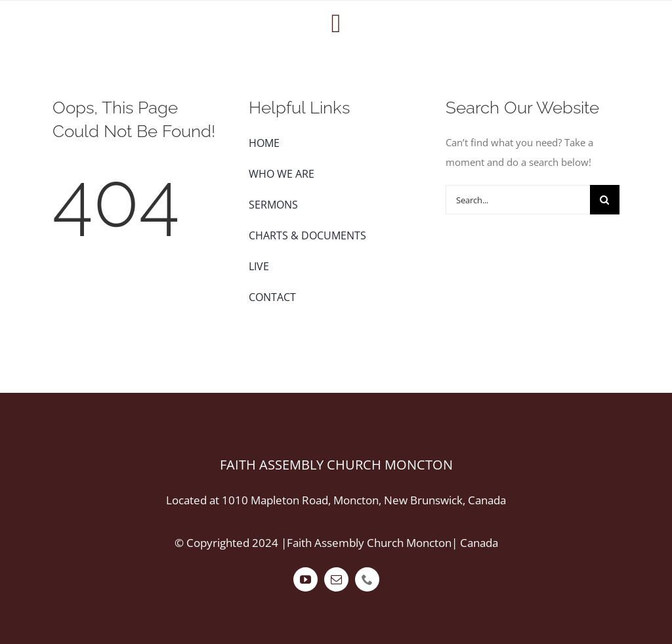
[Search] (605, 200)
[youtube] (305, 579)
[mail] (336, 579)
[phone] (367, 579)
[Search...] (518, 200)
